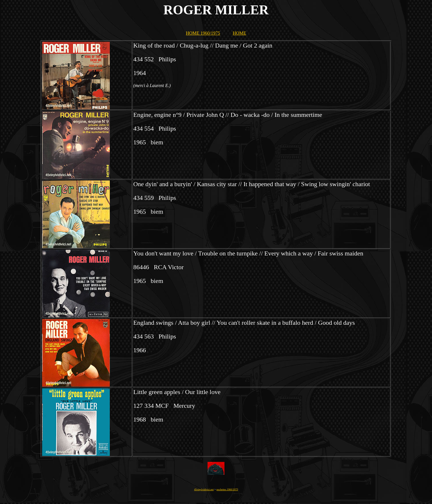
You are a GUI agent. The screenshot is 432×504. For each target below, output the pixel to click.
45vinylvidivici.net (204, 489)
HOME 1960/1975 (203, 33)
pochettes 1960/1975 (227, 489)
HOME (240, 33)
